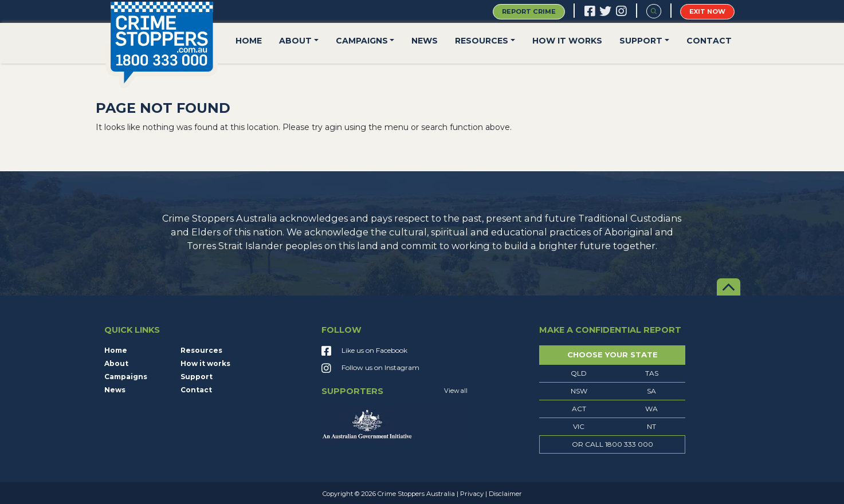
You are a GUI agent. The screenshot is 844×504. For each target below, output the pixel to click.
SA (651, 391)
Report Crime (529, 11)
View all (456, 391)
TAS (652, 373)
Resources (482, 41)
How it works (567, 41)
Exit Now (707, 11)
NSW (579, 391)
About (295, 41)
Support (641, 41)
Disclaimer (505, 494)
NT (651, 426)
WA (651, 409)
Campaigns (362, 41)
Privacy (472, 494)
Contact (709, 41)
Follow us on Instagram (370, 369)
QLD (579, 373)
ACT (579, 409)
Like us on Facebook (364, 352)
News (425, 41)
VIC (579, 426)
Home (249, 41)
